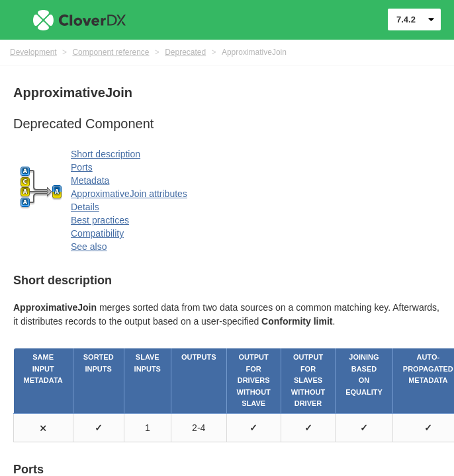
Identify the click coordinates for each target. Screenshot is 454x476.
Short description (106, 154)
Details (85, 207)
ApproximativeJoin (254, 52)
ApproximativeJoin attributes (129, 194)
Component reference (111, 52)
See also (89, 247)
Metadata (90, 180)
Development (33, 52)
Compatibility (97, 233)
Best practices (100, 220)
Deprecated (185, 52)
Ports (82, 167)
